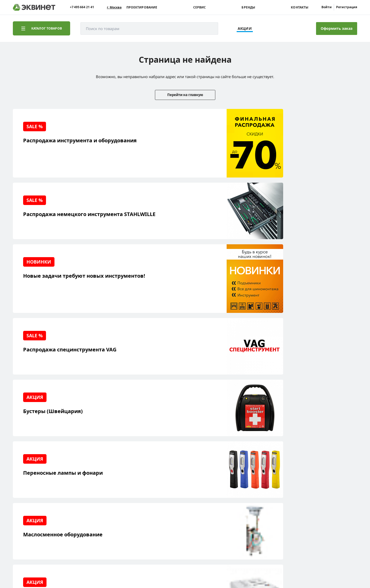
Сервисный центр (37, 491)
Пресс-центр (80, 483)
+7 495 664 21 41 (82, 7)
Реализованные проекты (43, 475)
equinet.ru (130, 538)
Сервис (200, 7)
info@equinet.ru (337, 476)
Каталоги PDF (80, 491)
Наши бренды (33, 507)
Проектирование (142, 7)
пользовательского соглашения (142, 568)
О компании (79, 475)
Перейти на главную (185, 95)
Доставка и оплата (37, 515)
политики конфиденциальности (87, 568)
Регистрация (347, 7)
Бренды (248, 7)
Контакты (300, 7)
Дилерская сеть (82, 499)
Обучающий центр (37, 499)
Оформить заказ (337, 28)
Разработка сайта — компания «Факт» (321, 540)
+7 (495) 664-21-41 (335, 483)
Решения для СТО (36, 483)
